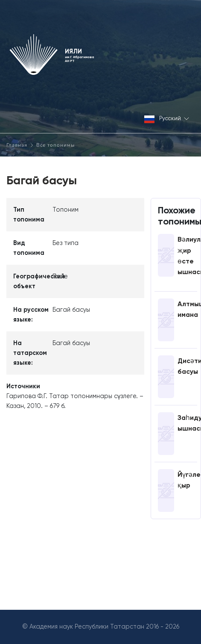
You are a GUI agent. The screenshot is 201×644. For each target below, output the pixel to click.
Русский (167, 119)
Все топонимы (55, 145)
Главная (17, 145)
